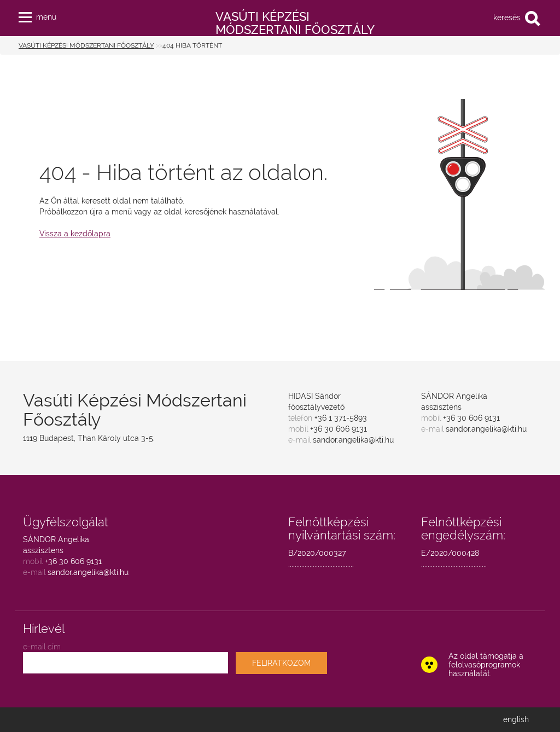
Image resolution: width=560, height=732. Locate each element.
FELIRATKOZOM (281, 663)
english (516, 719)
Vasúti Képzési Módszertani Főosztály (86, 45)
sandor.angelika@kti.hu (353, 440)
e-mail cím (42, 647)
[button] (25, 15)
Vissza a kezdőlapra (75, 234)
